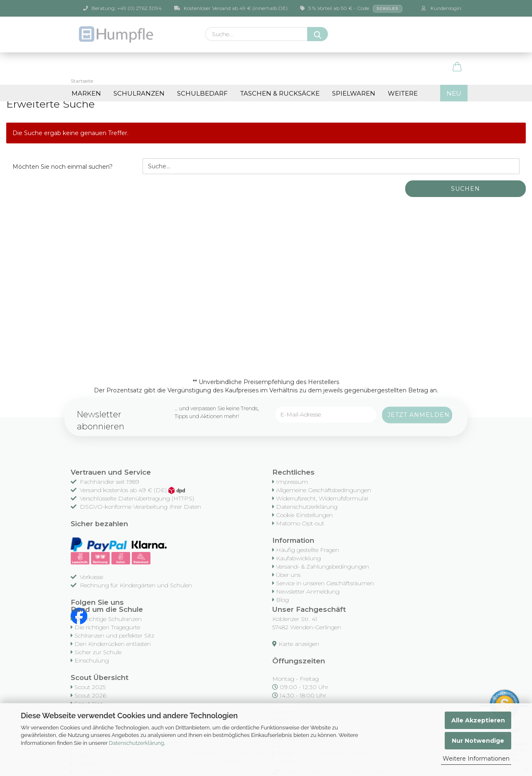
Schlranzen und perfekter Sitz (114, 636)
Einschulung (92, 660)
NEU (454, 93)
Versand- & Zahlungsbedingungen (323, 567)
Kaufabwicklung (298, 558)
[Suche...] (318, 34)
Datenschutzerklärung (137, 743)
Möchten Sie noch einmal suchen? (63, 167)
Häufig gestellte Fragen (308, 550)
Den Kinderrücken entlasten (113, 644)
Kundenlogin (441, 8)
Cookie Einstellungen (304, 515)
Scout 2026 (90, 695)
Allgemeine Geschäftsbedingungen (324, 490)
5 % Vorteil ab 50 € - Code (351, 9)
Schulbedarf (202, 93)
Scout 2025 (90, 687)
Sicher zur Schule (98, 652)
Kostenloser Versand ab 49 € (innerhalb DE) (231, 8)
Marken (86, 93)
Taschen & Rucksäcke (280, 93)
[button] (457, 67)
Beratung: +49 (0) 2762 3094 (122, 8)
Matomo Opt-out (300, 523)
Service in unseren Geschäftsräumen (325, 583)
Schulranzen (139, 93)
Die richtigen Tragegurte (107, 627)
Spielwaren (354, 93)
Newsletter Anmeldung (308, 591)
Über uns (288, 575)
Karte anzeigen (299, 644)
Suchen (465, 189)
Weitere (403, 93)
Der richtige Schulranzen (108, 619)
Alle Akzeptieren (478, 720)
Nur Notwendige (478, 741)
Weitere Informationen (476, 759)
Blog (282, 600)
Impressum (292, 482)
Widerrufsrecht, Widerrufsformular (322, 498)
